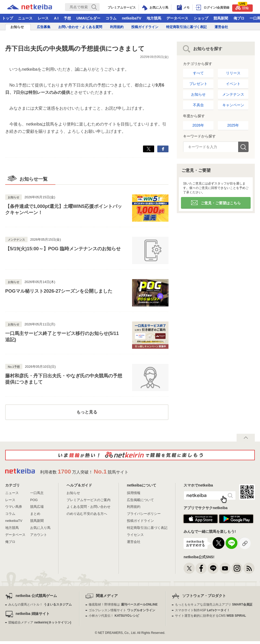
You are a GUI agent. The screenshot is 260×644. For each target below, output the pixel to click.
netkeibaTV (132, 18)
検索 (243, 147)
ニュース (25, 18)
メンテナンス (233, 94)
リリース (233, 73)
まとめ (35, 514)
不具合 (198, 105)
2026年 (198, 125)
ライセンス (135, 535)
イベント (233, 84)
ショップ (201, 18)
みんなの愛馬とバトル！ (40, 604)
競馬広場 (37, 507)
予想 (67, 18)
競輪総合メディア (40, 622)
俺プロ (239, 18)
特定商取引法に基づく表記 (186, 27)
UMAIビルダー (88, 18)
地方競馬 (154, 18)
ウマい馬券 (14, 507)
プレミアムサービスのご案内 (89, 500)
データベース (177, 18)
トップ (8, 18)
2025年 (233, 125)
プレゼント (198, 84)
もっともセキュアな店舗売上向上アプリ (214, 604)
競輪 (242, 7)
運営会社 (221, 27)
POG (34, 500)
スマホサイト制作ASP (202, 610)
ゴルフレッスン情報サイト (122, 610)
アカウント (39, 535)
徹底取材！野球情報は (123, 604)
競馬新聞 (221, 18)
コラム (111, 18)
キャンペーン (233, 105)
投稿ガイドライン (145, 27)
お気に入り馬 (40, 528)
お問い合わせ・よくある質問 (80, 27)
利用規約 (117, 27)
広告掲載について (140, 500)
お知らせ (17, 27)
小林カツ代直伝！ (114, 616)
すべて (198, 73)
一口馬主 (37, 493)
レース (43, 18)
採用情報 (134, 493)
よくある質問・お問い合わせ (89, 507)
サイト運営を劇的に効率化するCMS (210, 616)
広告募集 (44, 27)
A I (56, 18)
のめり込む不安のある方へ (87, 514)
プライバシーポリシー (144, 514)
